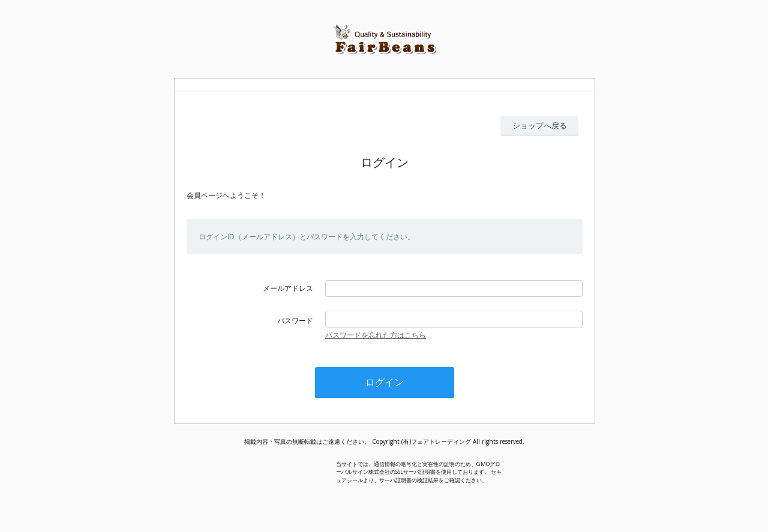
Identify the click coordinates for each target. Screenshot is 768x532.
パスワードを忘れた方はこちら (376, 335)
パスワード (295, 321)
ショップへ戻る (540, 125)
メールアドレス (288, 288)
